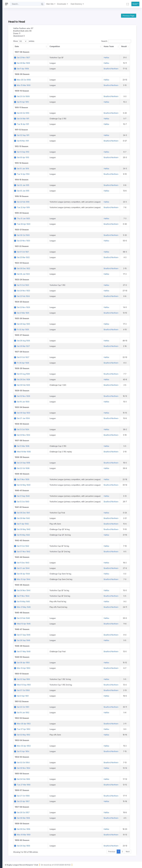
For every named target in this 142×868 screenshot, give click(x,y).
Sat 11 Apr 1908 (52, 69)
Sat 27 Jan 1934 (53, 418)
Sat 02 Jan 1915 (53, 185)
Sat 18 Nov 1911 (52, 141)
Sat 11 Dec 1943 (53, 563)
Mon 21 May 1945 (53, 607)
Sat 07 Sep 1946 (53, 635)
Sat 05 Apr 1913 (52, 157)
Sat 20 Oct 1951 (52, 707)
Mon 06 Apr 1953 (53, 724)
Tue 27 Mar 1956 (53, 785)
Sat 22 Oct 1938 (53, 468)
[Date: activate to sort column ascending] (54, 46)
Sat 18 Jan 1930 (53, 402)
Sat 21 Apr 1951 (52, 696)
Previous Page (129, 16)
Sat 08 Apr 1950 (53, 663)
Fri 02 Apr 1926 (52, 329)
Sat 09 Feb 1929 (53, 385)
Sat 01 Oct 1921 (52, 252)
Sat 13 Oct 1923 (52, 285)
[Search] (54, 4)
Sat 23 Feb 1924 (53, 296)
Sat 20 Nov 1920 (53, 241)
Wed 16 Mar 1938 (53, 452)
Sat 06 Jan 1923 (53, 274)
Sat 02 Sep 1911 (53, 135)
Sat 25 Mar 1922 (53, 257)
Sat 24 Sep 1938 (53, 463)
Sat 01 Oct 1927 (53, 357)
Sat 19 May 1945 (53, 601)
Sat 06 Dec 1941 (53, 513)
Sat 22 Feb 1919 (53, 202)
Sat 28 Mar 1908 (53, 63)
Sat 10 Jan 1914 (52, 169)
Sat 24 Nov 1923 (53, 291)
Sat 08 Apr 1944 (53, 574)
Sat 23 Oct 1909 (53, 96)
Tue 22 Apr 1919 (53, 207)
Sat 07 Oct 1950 (53, 690)
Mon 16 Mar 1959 (53, 835)
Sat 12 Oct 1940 (53, 502)
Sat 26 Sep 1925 (53, 324)
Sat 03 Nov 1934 (53, 435)
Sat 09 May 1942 (53, 529)
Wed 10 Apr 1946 (53, 624)
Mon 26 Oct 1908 (53, 80)
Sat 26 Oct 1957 (53, 812)
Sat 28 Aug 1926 (53, 341)
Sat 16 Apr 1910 (52, 102)
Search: (116, 41)
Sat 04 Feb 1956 (53, 779)
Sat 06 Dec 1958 (53, 829)
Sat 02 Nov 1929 (53, 396)
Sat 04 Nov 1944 (53, 590)
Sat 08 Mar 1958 (53, 818)
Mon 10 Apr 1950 (53, 668)
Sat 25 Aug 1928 (53, 374)
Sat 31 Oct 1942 (52, 546)
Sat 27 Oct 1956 (53, 796)
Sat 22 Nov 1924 (53, 307)
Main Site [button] (80, 4)
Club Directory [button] (106, 4)
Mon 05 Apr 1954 (53, 746)
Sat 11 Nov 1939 (53, 479)
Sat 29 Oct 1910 (53, 113)
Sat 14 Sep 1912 (53, 152)
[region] (16, 434)
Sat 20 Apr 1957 (53, 801)
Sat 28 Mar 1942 (53, 518)
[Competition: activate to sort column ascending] (98, 46)
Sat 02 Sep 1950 (53, 679)
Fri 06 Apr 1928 (52, 363)
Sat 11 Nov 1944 (53, 596)
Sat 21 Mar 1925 (53, 313)
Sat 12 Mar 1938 (53, 446)
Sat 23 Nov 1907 (53, 58)
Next (128, 852)
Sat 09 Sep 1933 (53, 413)
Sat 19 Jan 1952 (53, 713)
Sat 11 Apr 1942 (52, 524)
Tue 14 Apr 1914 (53, 174)
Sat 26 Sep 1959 (53, 846)
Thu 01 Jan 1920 (53, 218)
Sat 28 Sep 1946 (53, 640)
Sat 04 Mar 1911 (52, 119)
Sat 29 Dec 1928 (53, 379)
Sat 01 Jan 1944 (53, 568)
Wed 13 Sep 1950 (53, 685)
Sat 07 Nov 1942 (53, 552)
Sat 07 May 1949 (53, 651)
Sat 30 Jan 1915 (53, 191)
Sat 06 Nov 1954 (53, 768)
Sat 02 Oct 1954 (53, 762)
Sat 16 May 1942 (53, 535)
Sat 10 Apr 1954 (53, 751)
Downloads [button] (91, 4)
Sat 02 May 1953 (53, 735)
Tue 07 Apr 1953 (53, 729)
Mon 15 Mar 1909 (53, 85)
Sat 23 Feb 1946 (53, 618)
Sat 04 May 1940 (53, 485)
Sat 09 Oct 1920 (53, 235)
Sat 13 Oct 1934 (52, 429)
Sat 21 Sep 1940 (53, 496)
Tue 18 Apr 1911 (52, 124)
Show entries (53, 41)
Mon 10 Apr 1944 (53, 579)
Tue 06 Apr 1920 (53, 224)
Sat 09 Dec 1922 (53, 268)
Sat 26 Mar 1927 (53, 346)
